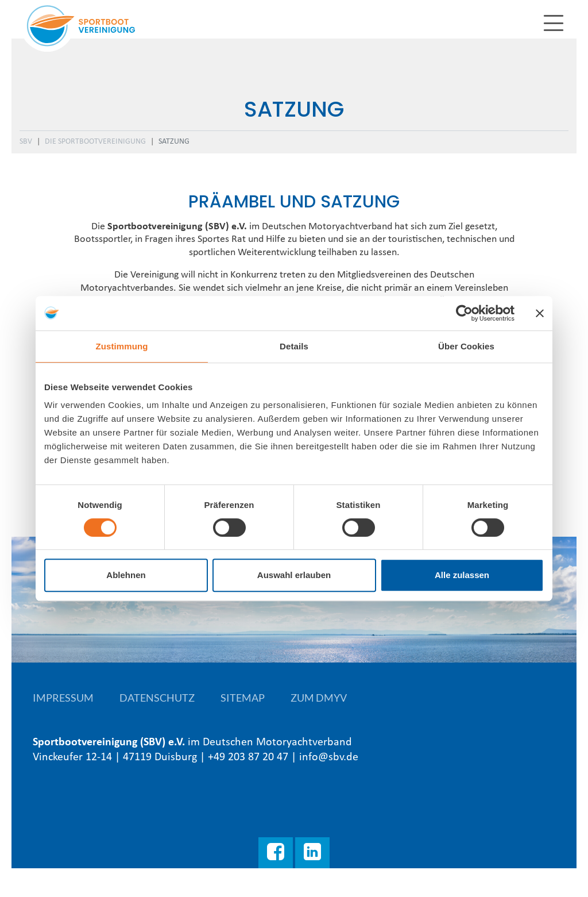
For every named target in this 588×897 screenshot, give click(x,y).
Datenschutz (157, 698)
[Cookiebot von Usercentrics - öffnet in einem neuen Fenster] (464, 313)
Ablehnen (126, 575)
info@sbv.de (329, 757)
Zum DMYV (319, 698)
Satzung (174, 142)
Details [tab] (294, 346)
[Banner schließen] (540, 313)
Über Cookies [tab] (466, 346)
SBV (26, 142)
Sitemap (243, 698)
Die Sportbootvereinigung (95, 142)
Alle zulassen (462, 575)
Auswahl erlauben (294, 575)
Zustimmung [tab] (122, 346)
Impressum (63, 698)
